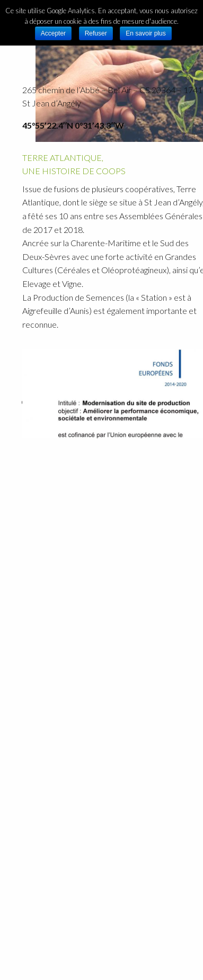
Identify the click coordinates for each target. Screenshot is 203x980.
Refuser (96, 33)
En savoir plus (145, 33)
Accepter (53, 33)
